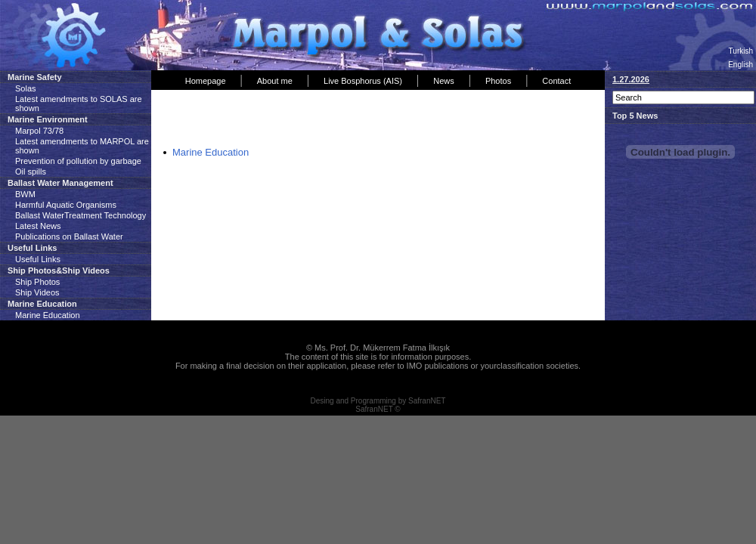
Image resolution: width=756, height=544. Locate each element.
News (444, 81)
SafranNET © (378, 409)
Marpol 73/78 (39, 131)
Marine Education (48, 315)
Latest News (38, 226)
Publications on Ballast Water (69, 236)
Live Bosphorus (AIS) (363, 81)
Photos (498, 81)
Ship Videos (37, 292)
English (741, 65)
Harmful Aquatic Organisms (66, 205)
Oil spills (31, 172)
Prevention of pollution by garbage (78, 161)
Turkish (741, 51)
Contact (556, 81)
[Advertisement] (332, 120)
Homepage (206, 81)
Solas (26, 88)
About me (275, 81)
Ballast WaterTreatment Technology (81, 215)
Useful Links (38, 259)
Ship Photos (37, 282)
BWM (25, 194)
